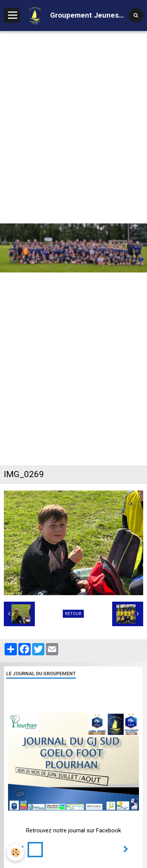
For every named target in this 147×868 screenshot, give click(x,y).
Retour (73, 614)
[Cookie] (16, 852)
